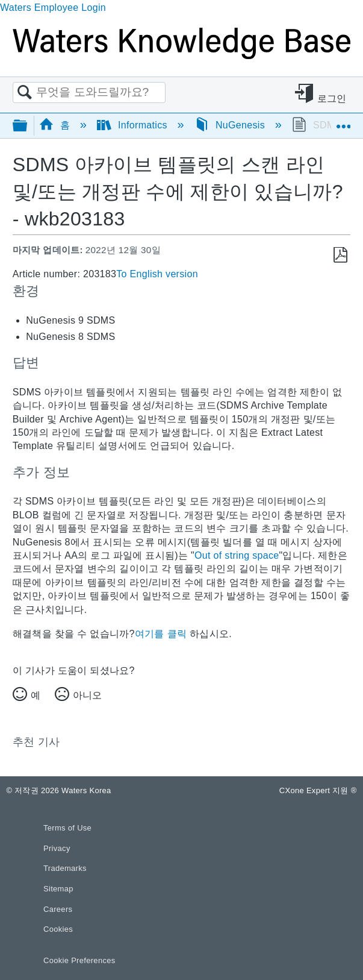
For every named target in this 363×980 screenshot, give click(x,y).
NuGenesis (231, 125)
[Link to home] (181, 56)
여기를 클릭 (161, 634)
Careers (58, 909)
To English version (157, 274)
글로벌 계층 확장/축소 (28, 126)
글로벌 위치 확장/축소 (343, 122)
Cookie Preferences (79, 960)
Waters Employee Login (53, 8)
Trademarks (65, 868)
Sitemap (58, 889)
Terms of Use (67, 828)
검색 (25, 93)
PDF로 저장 (340, 255)
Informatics (134, 125)
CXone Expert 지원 (318, 790)
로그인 (332, 99)
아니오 (87, 695)
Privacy (57, 848)
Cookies (58, 929)
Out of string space (237, 555)
